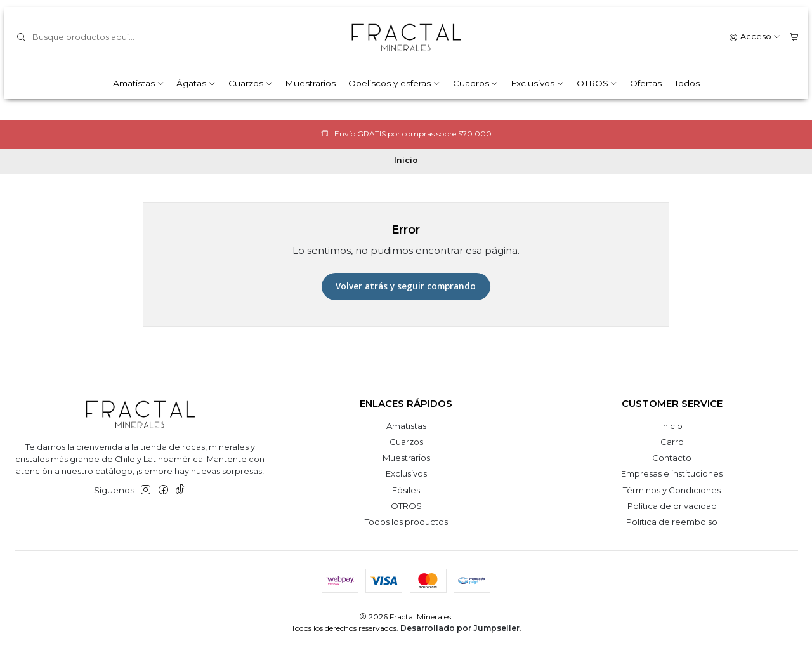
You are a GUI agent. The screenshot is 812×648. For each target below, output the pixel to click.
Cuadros (476, 83)
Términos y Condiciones (672, 490)
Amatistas (139, 83)
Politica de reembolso (672, 522)
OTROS (597, 83)
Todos (687, 83)
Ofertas (646, 83)
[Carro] (794, 37)
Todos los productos (406, 522)
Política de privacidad (672, 506)
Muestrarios (310, 83)
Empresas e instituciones (672, 473)
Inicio (672, 426)
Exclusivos (537, 83)
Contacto (672, 458)
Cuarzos (251, 83)
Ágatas (196, 83)
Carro (672, 442)
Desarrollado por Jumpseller (460, 628)
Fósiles (406, 490)
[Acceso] (755, 37)
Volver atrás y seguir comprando (406, 286)
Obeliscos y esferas (394, 83)
